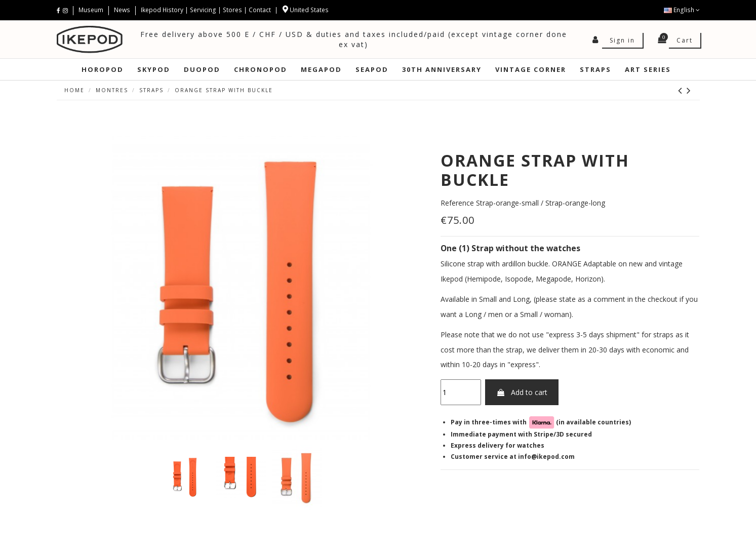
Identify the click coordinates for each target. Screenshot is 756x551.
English (682, 10)
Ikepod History (163, 10)
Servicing (203, 10)
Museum (92, 10)
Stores (232, 10)
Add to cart (522, 392)
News (122, 10)
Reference (457, 203)
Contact (260, 10)
